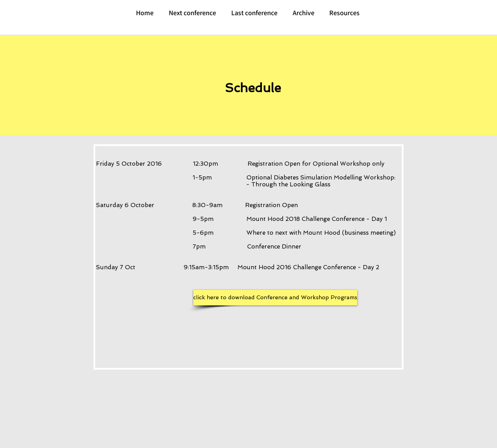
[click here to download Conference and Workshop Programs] (275, 298)
